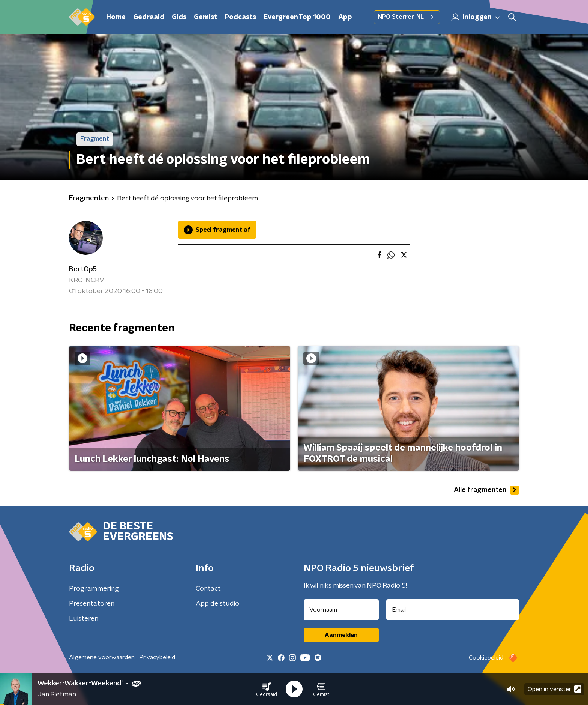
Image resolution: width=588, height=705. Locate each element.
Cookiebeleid (486, 658)
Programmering (94, 589)
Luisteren (84, 619)
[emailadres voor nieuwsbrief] (453, 610)
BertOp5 (83, 269)
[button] (267, 689)
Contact (208, 589)
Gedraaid (149, 17)
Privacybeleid (157, 657)
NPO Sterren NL (407, 17)
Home (116, 17)
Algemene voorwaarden (102, 657)
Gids (179, 17)
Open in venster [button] (554, 689)
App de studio (217, 604)
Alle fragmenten (486, 490)
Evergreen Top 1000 (297, 17)
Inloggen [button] (476, 17)
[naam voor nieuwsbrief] (341, 610)
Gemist (206, 17)
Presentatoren (92, 604)
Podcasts (241, 17)
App (345, 17)
